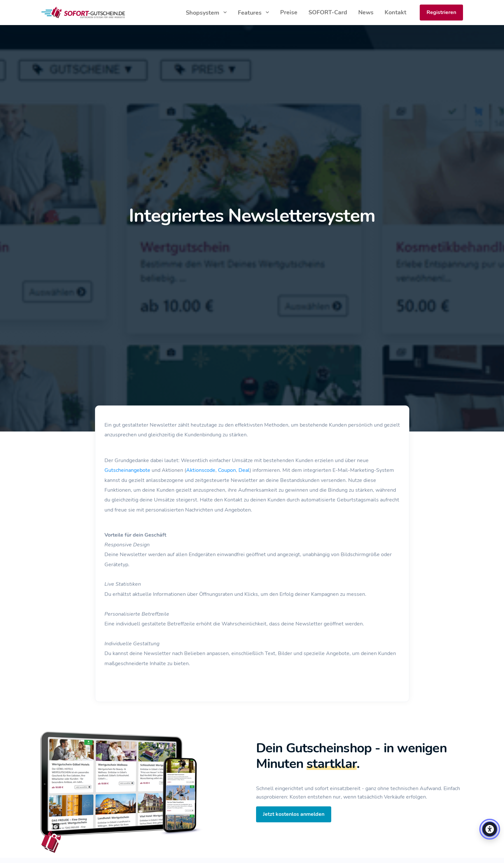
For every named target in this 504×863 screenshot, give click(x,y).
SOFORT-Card (328, 12)
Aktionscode (201, 470)
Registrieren (441, 12)
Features (251, 13)
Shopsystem (203, 13)
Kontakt (395, 12)
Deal (244, 470)
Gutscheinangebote (127, 470)
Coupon (227, 470)
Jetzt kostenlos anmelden (294, 814)
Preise (289, 12)
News (366, 12)
